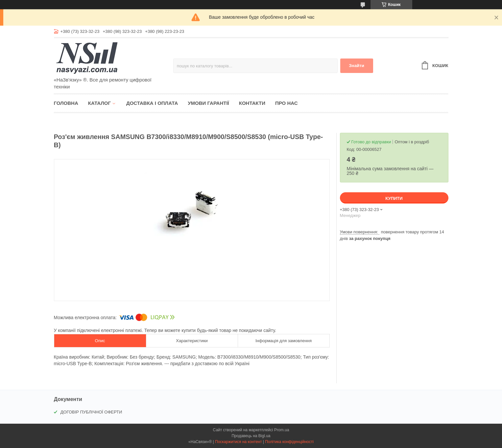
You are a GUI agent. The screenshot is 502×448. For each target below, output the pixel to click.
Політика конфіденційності (289, 442)
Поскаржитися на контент (238, 442)
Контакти (252, 103)
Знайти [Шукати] (357, 66)
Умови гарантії (208, 103)
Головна (66, 103)
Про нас (287, 103)
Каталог (99, 103)
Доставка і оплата (152, 103)
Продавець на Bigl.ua (251, 436)
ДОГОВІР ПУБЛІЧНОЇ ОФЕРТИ (91, 412)
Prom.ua (282, 430)
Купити (394, 198)
